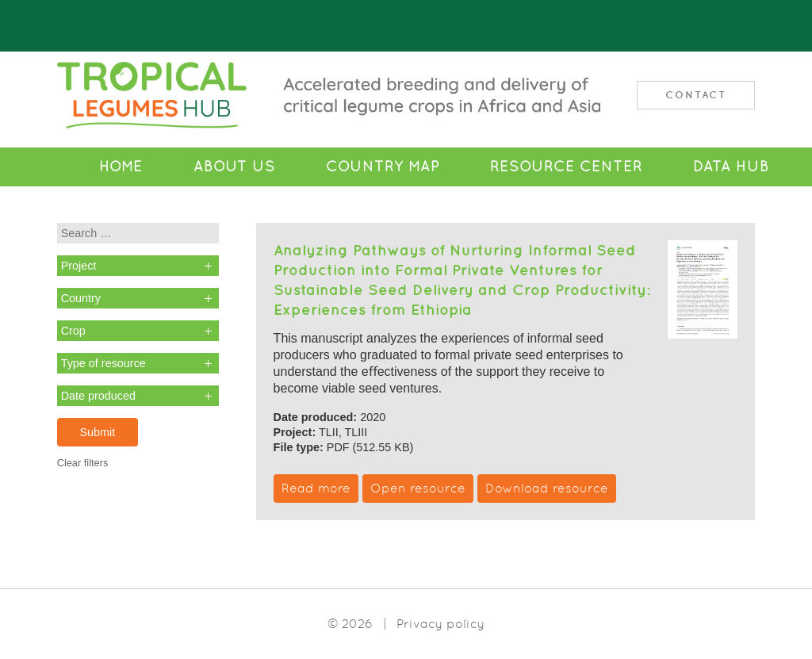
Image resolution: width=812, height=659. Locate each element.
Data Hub (731, 167)
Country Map (383, 167)
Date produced (98, 396)
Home (121, 167)
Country (81, 298)
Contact (696, 95)
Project (79, 266)
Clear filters (83, 463)
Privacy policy (440, 624)
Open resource (418, 488)
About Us (234, 167)
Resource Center (566, 167)
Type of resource (103, 363)
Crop (73, 331)
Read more (316, 488)
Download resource (547, 488)
